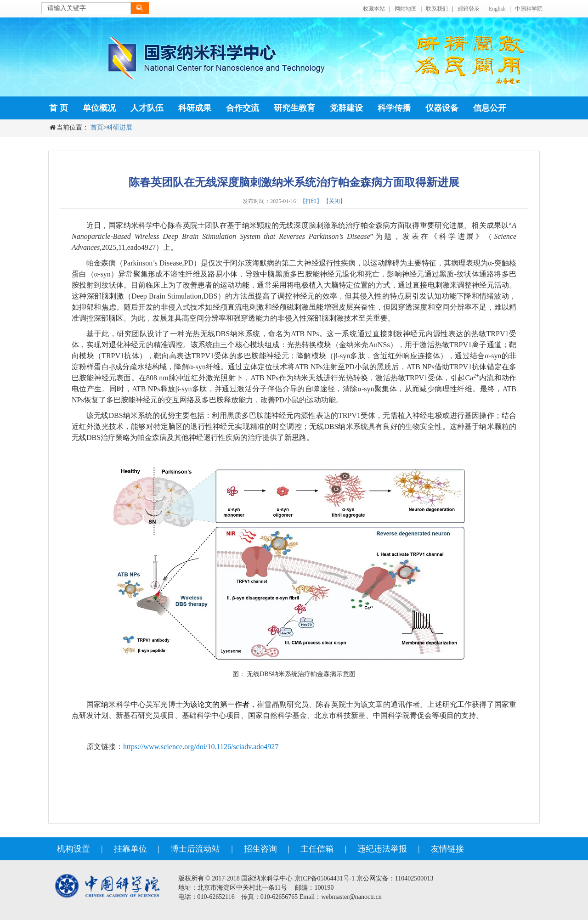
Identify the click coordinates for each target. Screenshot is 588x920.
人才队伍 (147, 108)
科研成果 (195, 108)
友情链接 (447, 849)
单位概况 (99, 108)
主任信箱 (317, 849)
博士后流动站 (195, 849)
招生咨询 (260, 849)
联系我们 (437, 9)
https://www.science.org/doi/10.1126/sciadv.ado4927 (201, 747)
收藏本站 (374, 9)
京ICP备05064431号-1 (325, 878)
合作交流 (243, 108)
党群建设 (346, 108)
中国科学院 (529, 9)
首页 (97, 127)
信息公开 (490, 108)
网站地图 (406, 9)
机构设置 (73, 849)
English (497, 9)
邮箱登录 (469, 9)
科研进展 (119, 127)
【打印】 (311, 201)
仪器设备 (442, 108)
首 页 (59, 108)
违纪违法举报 (382, 849)
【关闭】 (334, 201)
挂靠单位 (130, 849)
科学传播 (394, 108)
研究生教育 (294, 108)
